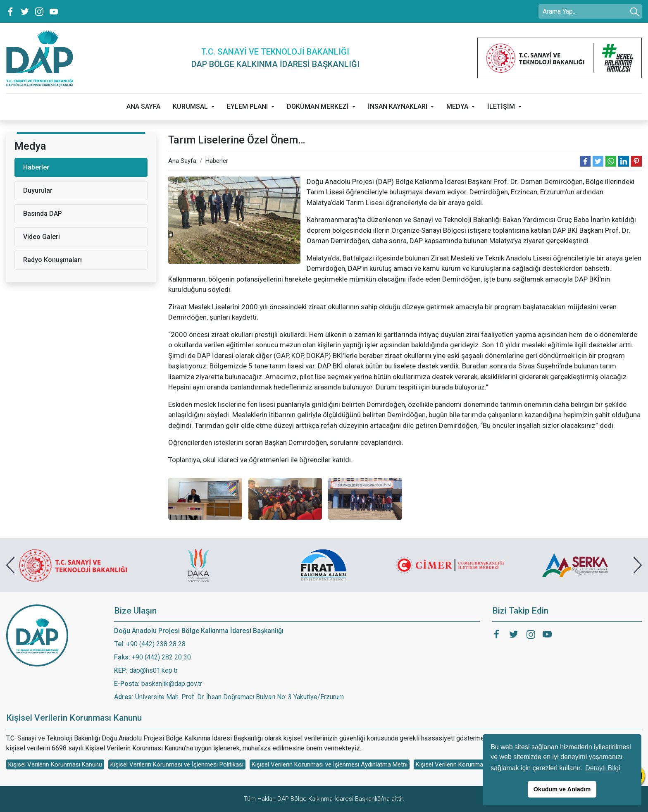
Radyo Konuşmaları (52, 260)
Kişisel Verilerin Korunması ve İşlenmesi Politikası (177, 764)
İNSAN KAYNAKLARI (398, 106)
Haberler (217, 161)
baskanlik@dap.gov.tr (172, 684)
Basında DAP (43, 214)
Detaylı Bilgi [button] (603, 768)
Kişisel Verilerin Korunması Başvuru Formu (473, 764)
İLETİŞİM (501, 106)
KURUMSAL (190, 106)
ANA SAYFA (143, 106)
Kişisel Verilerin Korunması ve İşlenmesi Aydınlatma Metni (330, 764)
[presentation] (10, 565)
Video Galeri (42, 237)
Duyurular (38, 190)
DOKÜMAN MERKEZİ (318, 106)
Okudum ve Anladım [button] (562, 789)
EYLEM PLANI (247, 106)
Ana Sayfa (182, 161)
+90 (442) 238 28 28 (156, 644)
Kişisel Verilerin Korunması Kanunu (55, 764)
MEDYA (457, 106)
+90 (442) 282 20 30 (161, 657)
